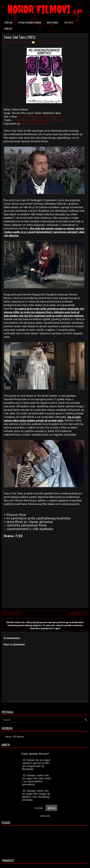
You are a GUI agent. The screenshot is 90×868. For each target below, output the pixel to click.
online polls (45, 816)
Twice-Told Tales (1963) (19, 37)
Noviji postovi (13, 613)
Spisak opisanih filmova (30, 23)
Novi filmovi (53, 23)
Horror (38, 42)
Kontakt (8, 29)
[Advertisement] (44, 580)
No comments (53, 42)
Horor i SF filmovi (15, 737)
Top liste (69, 23)
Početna (8, 23)
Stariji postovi (77, 613)
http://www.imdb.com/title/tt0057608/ (40, 117)
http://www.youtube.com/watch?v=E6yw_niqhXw (40, 120)
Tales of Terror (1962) (34, 124)
